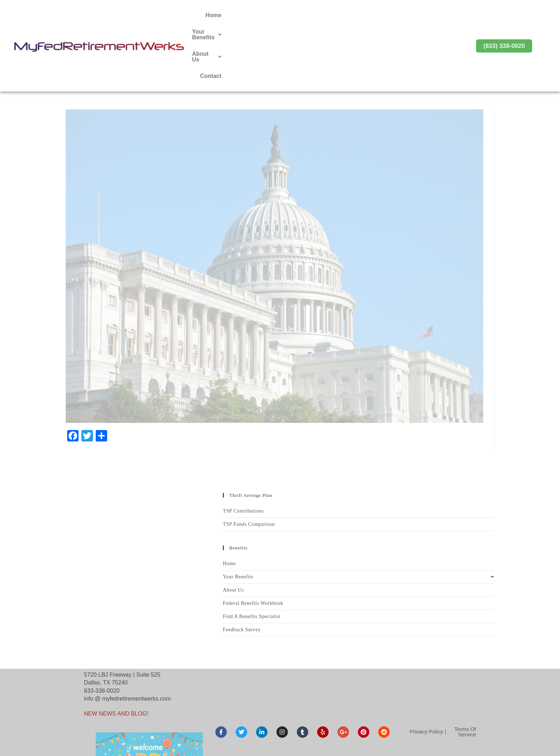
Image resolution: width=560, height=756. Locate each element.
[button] (354, 15)
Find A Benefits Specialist (252, 556)
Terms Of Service (465, 671)
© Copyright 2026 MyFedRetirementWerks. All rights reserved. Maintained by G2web (280, 745)
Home (313, 15)
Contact (440, 15)
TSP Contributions (243, 450)
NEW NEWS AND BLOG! (116, 653)
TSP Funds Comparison (249, 463)
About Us (402, 15)
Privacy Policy (426, 671)
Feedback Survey (242, 569)
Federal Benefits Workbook (253, 542)
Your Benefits (354, 15)
